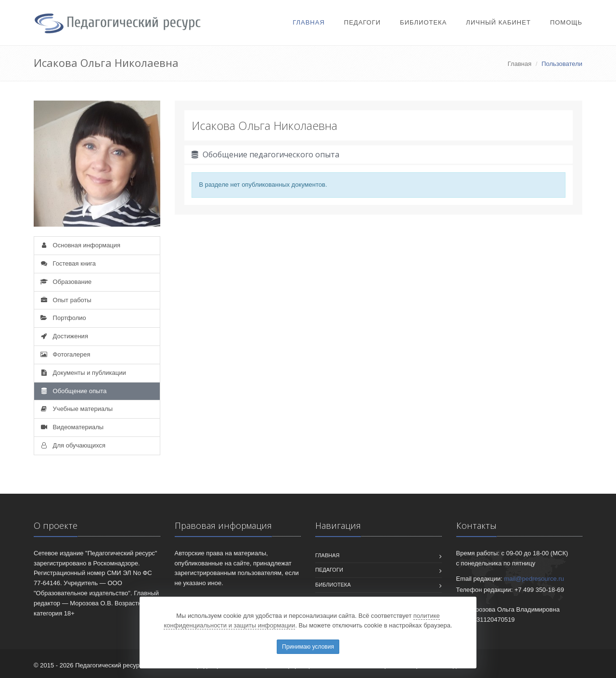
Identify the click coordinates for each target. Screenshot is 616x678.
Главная (309, 22)
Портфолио (63, 318)
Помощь (566, 22)
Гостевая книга (67, 263)
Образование (65, 282)
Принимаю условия (308, 647)
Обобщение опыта (73, 391)
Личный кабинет (498, 22)
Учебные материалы (76, 409)
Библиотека (423, 22)
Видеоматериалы (71, 427)
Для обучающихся (72, 445)
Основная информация (80, 245)
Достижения (64, 336)
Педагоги (362, 22)
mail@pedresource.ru (534, 579)
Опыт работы (65, 300)
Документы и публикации (83, 373)
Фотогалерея (64, 354)
